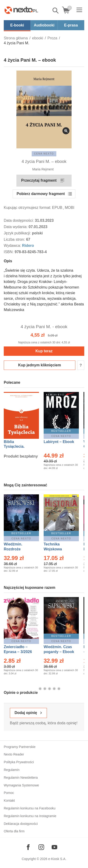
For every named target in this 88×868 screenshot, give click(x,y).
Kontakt (9, 800)
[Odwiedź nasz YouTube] (54, 847)
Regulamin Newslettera (21, 778)
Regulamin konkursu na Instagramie (30, 816)
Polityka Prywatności (19, 762)
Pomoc (9, 793)
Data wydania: (16, 227)
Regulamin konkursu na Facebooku (30, 808)
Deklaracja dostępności (21, 824)
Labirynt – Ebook (59, 442)
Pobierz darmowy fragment (41, 194)
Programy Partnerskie (20, 747)
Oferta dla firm (14, 831)
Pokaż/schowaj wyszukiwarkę (56, 11)
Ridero (28, 246)
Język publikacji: (18, 233)
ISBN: (9, 252)
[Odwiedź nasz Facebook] (28, 847)
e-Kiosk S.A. (57, 859)
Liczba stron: (15, 239)
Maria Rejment (43, 169)
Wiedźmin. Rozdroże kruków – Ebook (18, 549)
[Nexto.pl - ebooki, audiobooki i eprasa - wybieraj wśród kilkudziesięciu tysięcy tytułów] (21, 10)
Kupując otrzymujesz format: (27, 208)
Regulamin (12, 770)
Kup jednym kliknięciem (39, 365)
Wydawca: (13, 246)
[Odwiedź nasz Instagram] (41, 847)
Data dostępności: (19, 220)
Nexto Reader (14, 754)
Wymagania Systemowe (21, 785)
